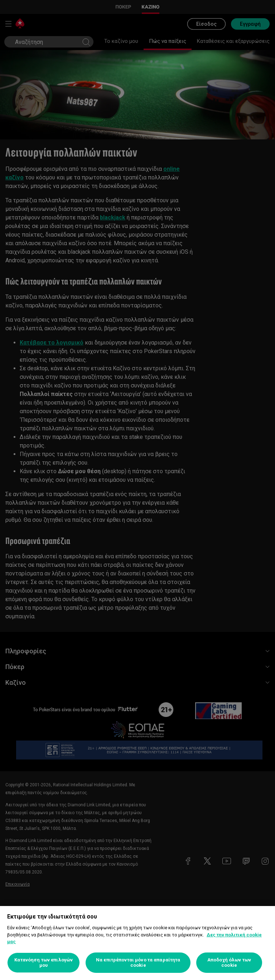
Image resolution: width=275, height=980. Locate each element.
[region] (137, 943)
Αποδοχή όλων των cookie (229, 963)
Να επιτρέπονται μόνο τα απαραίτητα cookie (138, 963)
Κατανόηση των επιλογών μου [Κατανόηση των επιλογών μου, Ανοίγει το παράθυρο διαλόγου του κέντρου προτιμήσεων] (44, 963)
